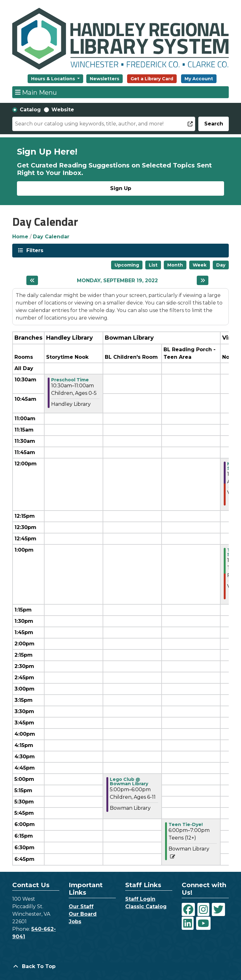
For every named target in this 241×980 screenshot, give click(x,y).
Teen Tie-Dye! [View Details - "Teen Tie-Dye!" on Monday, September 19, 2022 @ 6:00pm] (186, 824)
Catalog (30, 110)
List (153, 265)
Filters (34, 250)
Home (20, 237)
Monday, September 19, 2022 (117, 281)
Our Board (83, 914)
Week (200, 265)
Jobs (75, 922)
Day (221, 265)
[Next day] (203, 280)
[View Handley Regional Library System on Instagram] (203, 909)
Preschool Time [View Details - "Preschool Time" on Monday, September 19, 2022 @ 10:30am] (70, 380)
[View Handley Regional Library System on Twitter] (218, 909)
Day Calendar (51, 237)
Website (63, 110)
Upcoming (127, 265)
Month (175, 265)
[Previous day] (32, 280)
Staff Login (140, 899)
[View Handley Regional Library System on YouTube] (203, 923)
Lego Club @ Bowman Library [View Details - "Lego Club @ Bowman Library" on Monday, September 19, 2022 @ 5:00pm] (129, 781)
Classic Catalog (146, 906)
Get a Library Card (152, 79)
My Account (199, 79)
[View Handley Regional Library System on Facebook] (188, 909)
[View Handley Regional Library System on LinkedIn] (188, 923)
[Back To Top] (120, 967)
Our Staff (81, 906)
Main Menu (36, 92)
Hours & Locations (54, 79)
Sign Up (121, 188)
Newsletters (104, 79)
